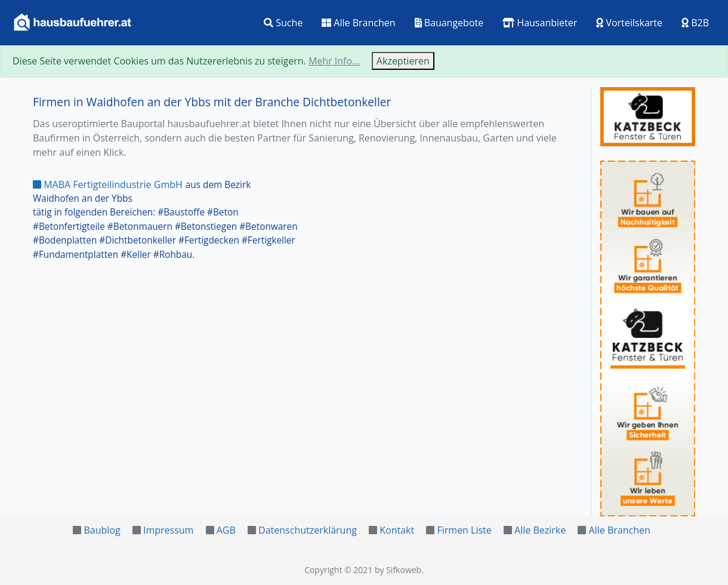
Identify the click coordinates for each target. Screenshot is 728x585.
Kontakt (397, 530)
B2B (695, 23)
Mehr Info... (334, 61)
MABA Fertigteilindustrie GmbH (108, 184)
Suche (283, 23)
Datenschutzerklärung (308, 530)
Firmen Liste (464, 530)
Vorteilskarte (629, 23)
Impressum (168, 530)
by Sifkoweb (398, 570)
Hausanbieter (540, 23)
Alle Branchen (358, 23)
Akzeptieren (403, 61)
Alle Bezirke (540, 530)
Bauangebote (449, 23)
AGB (226, 530)
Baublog (102, 530)
